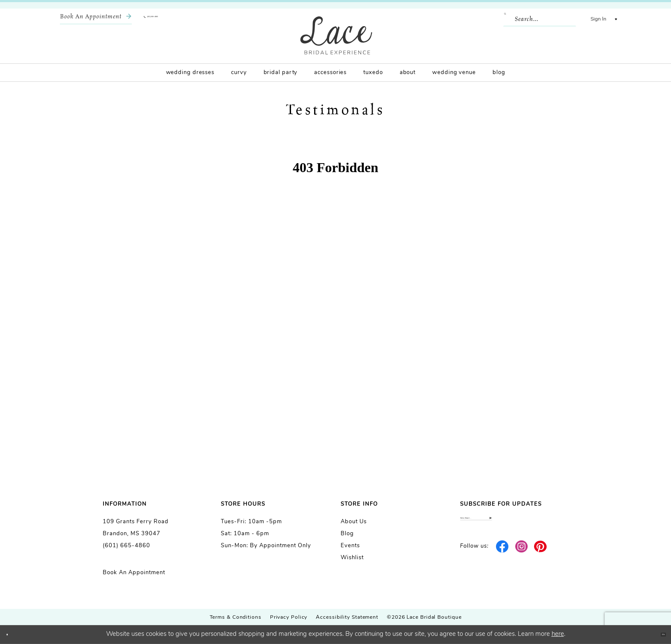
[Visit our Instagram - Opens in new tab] (521, 557)
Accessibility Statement (347, 617)
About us (354, 522)
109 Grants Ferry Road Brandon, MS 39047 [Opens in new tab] (136, 528)
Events (350, 546)
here (558, 634)
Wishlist (352, 558)
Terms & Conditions (236, 617)
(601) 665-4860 (126, 546)
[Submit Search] (495, 19)
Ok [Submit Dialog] (657, 634)
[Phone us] (171, 19)
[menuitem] (96, 19)
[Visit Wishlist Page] (609, 19)
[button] (585, 19)
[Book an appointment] (96, 19)
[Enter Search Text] (526, 19)
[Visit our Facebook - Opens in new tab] (503, 557)
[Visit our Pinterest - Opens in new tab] (541, 557)
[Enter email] (514, 523)
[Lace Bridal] (336, 35)
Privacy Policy (289, 617)
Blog (347, 534)
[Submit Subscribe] (561, 523)
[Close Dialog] (13, 635)
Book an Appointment (134, 573)
